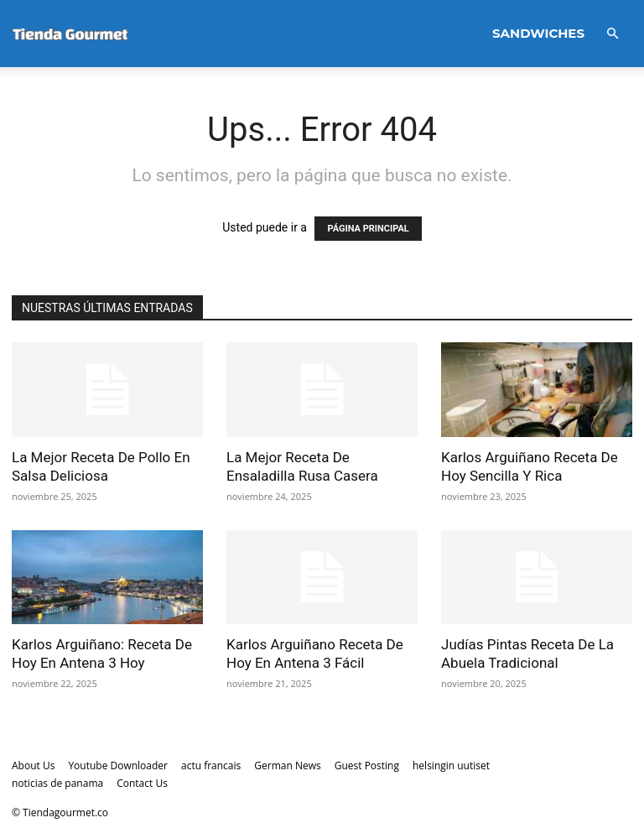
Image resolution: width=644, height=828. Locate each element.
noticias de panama (57, 783)
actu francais (211, 766)
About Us (33, 766)
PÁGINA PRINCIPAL (368, 229)
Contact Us (142, 783)
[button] (612, 34)
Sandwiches (538, 33)
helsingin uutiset (451, 766)
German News (287, 766)
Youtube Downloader (118, 766)
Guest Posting (367, 766)
